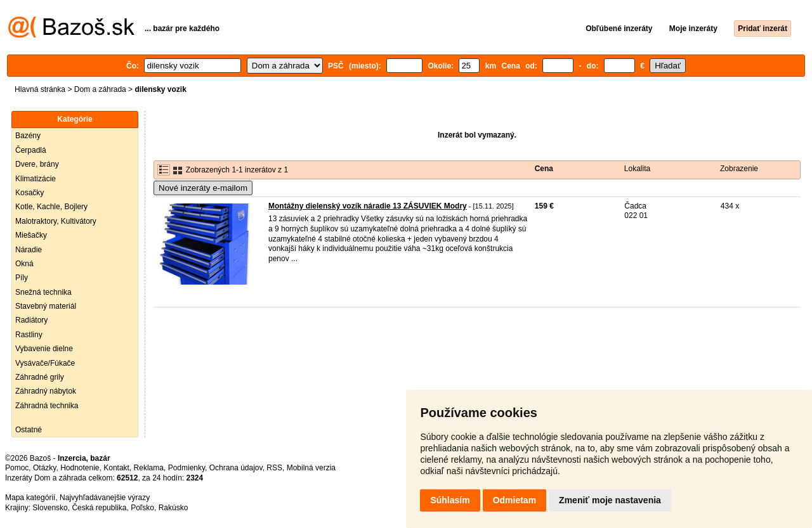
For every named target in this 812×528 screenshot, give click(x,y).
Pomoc (17, 468)
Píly (22, 278)
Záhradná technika (47, 406)
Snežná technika (43, 292)
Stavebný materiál (46, 306)
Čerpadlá (31, 150)
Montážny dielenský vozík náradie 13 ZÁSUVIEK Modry (368, 206)
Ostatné (29, 430)
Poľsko (142, 508)
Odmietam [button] (514, 500)
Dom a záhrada (100, 89)
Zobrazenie (739, 169)
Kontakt (116, 468)
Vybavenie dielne (44, 349)
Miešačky (31, 235)
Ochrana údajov (236, 468)
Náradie (29, 250)
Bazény (28, 136)
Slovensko (50, 508)
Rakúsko (174, 508)
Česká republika (99, 508)
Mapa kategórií (30, 498)
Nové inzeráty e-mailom (203, 188)
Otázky (44, 468)
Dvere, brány (37, 164)
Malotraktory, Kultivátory (56, 221)
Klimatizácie (36, 179)
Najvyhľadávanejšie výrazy (105, 498)
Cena (544, 169)
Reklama (149, 468)
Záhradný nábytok (46, 391)
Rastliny (29, 335)
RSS (274, 468)
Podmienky (187, 468)
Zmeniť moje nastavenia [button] (610, 500)
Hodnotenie (80, 468)
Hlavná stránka (40, 89)
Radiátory (31, 320)
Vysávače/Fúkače (45, 363)
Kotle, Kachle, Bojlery (51, 207)
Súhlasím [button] (450, 500)
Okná (24, 264)
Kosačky (29, 193)
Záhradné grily (40, 377)
